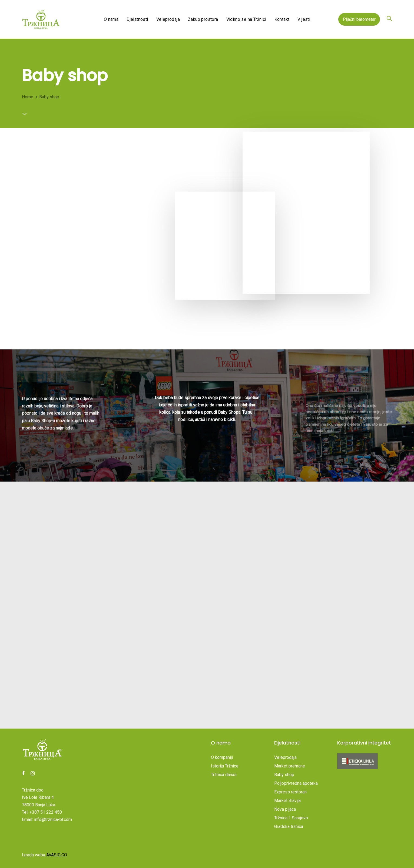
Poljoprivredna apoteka (296, 783)
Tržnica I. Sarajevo (291, 818)
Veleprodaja (285, 757)
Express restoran (290, 792)
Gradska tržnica (289, 827)
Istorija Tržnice (225, 766)
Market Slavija (287, 801)
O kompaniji (222, 757)
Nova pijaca (285, 809)
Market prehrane (290, 766)
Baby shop (284, 775)
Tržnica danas (224, 775)
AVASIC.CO (57, 855)
